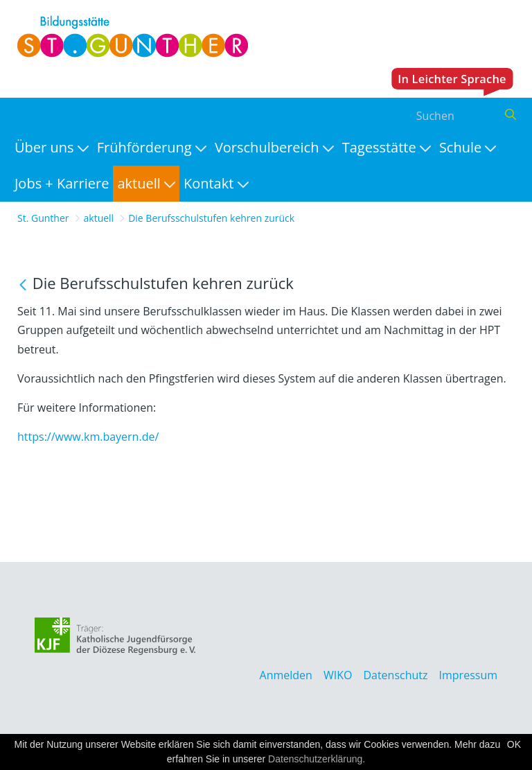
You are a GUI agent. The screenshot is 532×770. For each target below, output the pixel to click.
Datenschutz (395, 675)
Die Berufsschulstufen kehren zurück (211, 218)
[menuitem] (52, 148)
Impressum (468, 675)
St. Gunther (43, 218)
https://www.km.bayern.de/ (88, 437)
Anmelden (286, 675)
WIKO (338, 675)
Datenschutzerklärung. (317, 759)
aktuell (99, 218)
